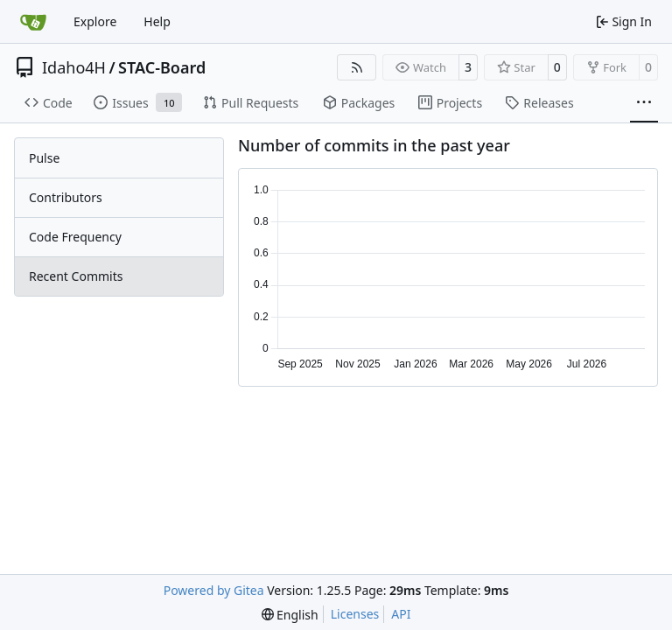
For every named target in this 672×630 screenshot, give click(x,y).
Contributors (66, 197)
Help (157, 21)
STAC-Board (162, 67)
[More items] (644, 103)
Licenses (355, 614)
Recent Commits (76, 276)
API (401, 614)
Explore (95, 21)
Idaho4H (74, 67)
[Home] (33, 22)
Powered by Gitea (214, 590)
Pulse (44, 158)
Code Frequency (75, 237)
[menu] (290, 615)
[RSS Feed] (357, 67)
